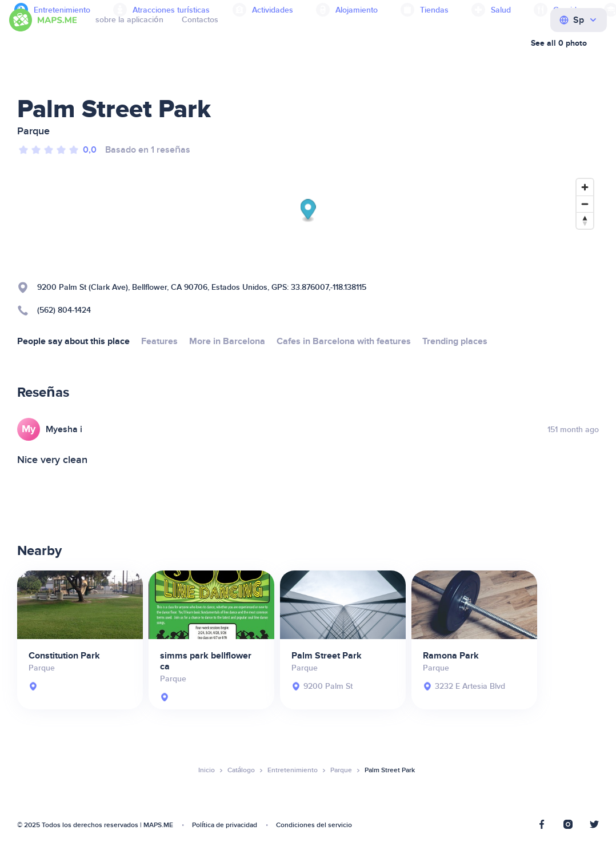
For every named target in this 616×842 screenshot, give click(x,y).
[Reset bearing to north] (585, 220)
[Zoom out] (585, 204)
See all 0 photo (559, 43)
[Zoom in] (585, 187)
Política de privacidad (225, 825)
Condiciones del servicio (314, 825)
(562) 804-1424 (64, 310)
